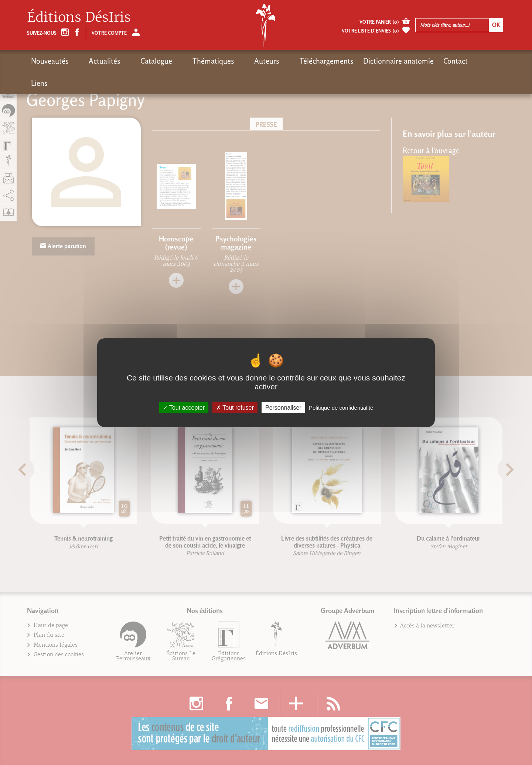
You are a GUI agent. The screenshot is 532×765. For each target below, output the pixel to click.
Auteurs (225, 61)
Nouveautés (50, 61)
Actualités (94, 61)
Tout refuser (235, 407)
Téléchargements (274, 61)
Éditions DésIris (79, 17)
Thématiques (182, 61)
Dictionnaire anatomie (346, 61)
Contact (403, 61)
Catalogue (136, 61)
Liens (433, 61)
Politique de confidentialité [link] (341, 407)
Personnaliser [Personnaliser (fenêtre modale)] (283, 407)
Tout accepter (184, 407)
